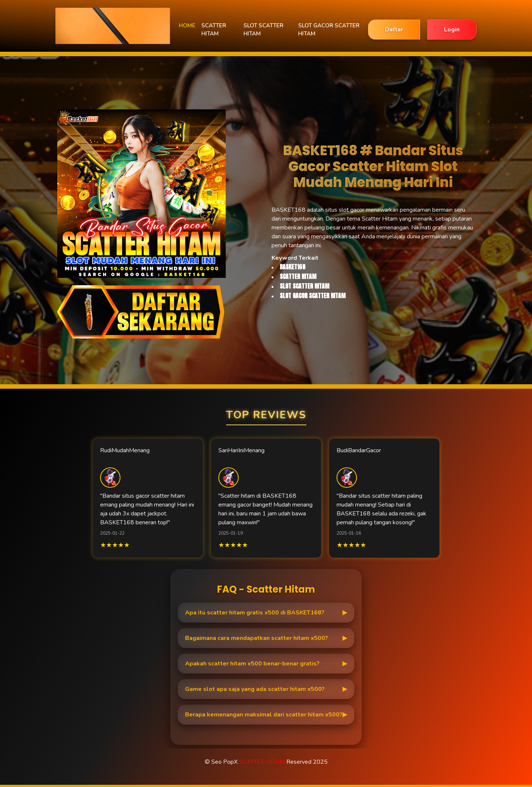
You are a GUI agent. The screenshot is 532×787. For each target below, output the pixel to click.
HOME (187, 25)
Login (452, 30)
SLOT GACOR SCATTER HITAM (329, 30)
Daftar (394, 30)
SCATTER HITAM (214, 30)
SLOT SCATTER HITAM (263, 30)
